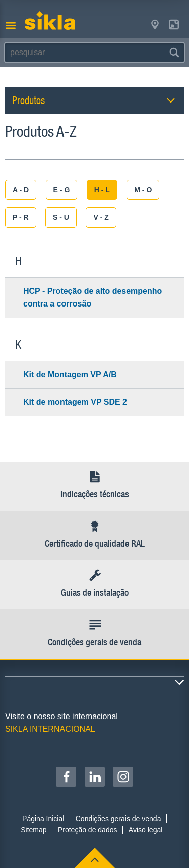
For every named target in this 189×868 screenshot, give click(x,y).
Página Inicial (43, 819)
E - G (62, 190)
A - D (21, 190)
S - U (61, 217)
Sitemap (34, 830)
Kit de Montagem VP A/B (70, 374)
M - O (143, 190)
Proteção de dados (88, 830)
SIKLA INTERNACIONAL (50, 729)
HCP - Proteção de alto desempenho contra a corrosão (92, 298)
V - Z (101, 217)
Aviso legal (145, 830)
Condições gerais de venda (118, 819)
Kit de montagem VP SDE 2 (75, 402)
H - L (102, 190)
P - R (21, 217)
